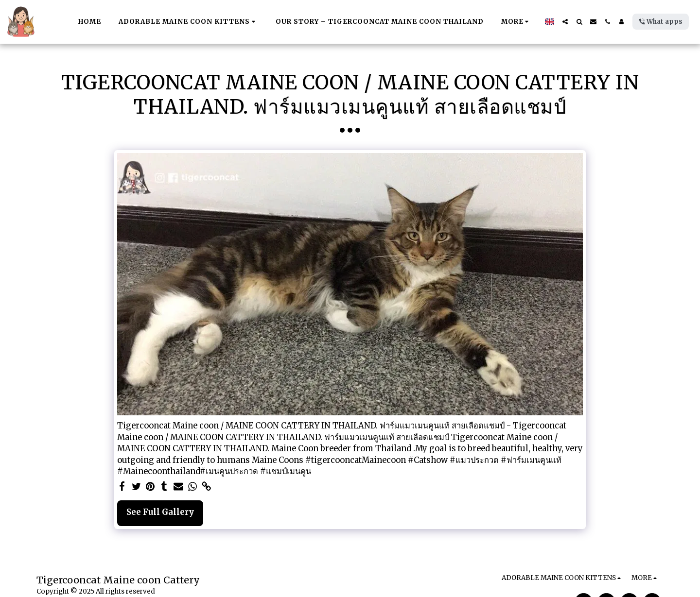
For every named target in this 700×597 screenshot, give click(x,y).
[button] (565, 22)
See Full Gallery (160, 512)
